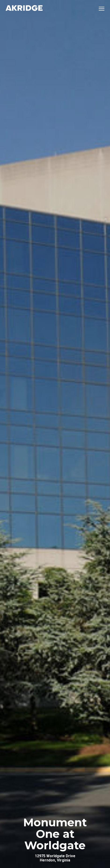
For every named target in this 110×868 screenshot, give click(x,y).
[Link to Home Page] (24, 8)
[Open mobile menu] (102, 9)
